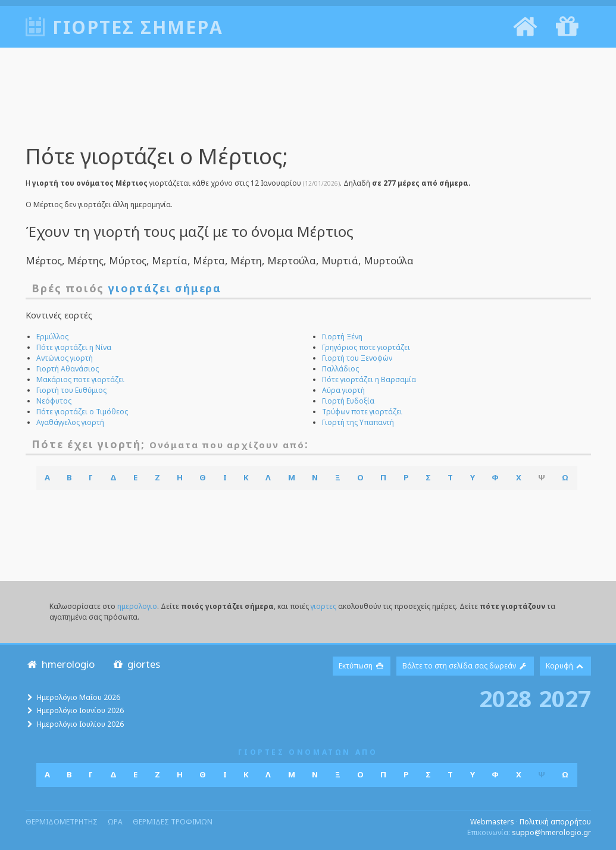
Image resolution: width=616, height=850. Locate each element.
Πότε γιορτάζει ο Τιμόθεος (82, 412)
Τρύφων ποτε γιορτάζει (362, 412)
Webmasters (492, 822)
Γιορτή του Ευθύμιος (71, 390)
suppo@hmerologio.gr (551, 832)
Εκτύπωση (362, 666)
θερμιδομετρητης (62, 822)
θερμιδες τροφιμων (173, 822)
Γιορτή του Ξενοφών (357, 358)
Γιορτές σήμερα (138, 27)
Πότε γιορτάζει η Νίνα (74, 347)
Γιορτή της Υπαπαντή (358, 422)
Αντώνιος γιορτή (65, 358)
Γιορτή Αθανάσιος (68, 369)
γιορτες (323, 606)
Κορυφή (565, 666)
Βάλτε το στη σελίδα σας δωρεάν (465, 666)
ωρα (115, 822)
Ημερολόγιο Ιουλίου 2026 (80, 724)
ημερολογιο (137, 606)
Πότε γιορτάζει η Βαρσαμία (369, 379)
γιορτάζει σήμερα (165, 288)
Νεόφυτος (54, 401)
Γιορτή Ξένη (342, 337)
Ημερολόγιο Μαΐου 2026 (79, 697)
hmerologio (60, 664)
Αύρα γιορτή (343, 390)
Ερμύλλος (52, 337)
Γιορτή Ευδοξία (348, 401)
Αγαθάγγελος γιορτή (70, 422)
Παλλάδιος (340, 369)
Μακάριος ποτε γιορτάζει (80, 379)
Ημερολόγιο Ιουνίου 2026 (80, 710)
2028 (505, 698)
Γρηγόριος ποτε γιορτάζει (366, 347)
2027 (565, 698)
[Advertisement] (308, 104)
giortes (136, 664)
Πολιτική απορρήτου (555, 822)
